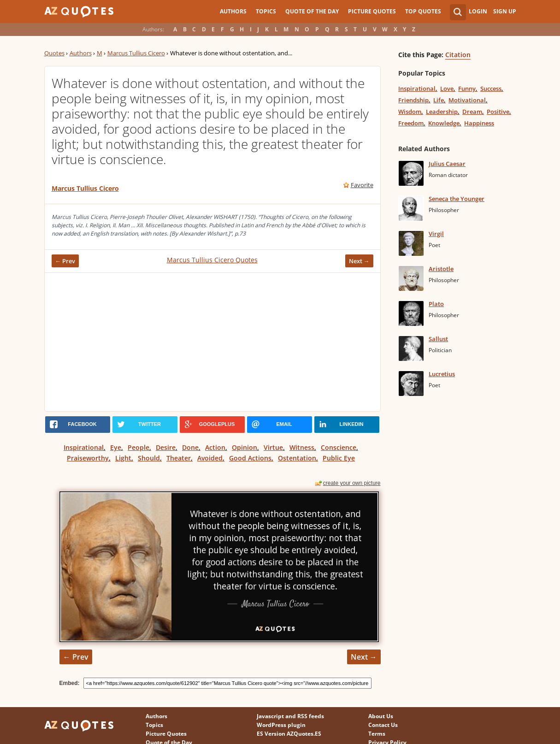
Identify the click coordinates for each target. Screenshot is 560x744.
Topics (266, 11)
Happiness (479, 123)
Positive (498, 112)
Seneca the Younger (457, 199)
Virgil (436, 234)
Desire (166, 447)
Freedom (411, 123)
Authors (233, 11)
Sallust (438, 339)
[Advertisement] (212, 342)
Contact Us (383, 725)
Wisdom (410, 112)
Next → (359, 261)
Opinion (245, 447)
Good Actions (250, 458)
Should (149, 458)
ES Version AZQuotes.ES (289, 734)
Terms (377, 734)
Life (439, 100)
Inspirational (84, 447)
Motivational (467, 100)
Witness (302, 447)
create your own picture (352, 483)
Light (123, 458)
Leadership (442, 112)
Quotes (54, 53)
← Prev (65, 261)
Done (190, 447)
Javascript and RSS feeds (290, 716)
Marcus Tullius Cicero (136, 53)
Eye (116, 447)
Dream (472, 112)
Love (447, 89)
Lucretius (442, 374)
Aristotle (441, 269)
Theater (179, 458)
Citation (458, 55)
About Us (381, 716)
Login (478, 11)
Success (491, 89)
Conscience (339, 447)
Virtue (273, 447)
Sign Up (505, 11)
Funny (467, 89)
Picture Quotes (372, 11)
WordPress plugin (281, 725)
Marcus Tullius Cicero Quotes (212, 260)
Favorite (362, 185)
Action (215, 447)
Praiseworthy (88, 458)
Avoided (210, 458)
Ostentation (297, 458)
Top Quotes (423, 11)
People (139, 447)
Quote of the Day (312, 11)
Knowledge (444, 123)
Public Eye (339, 458)
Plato (436, 304)
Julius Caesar (447, 164)
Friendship (413, 100)
